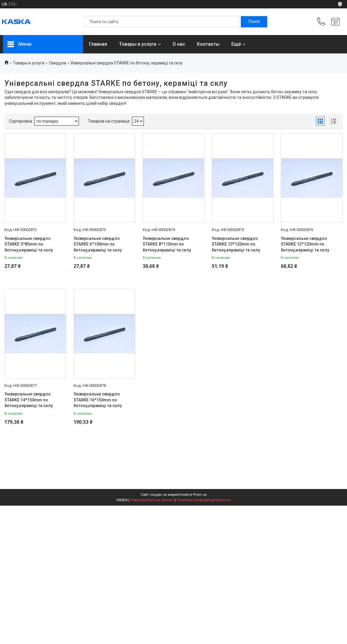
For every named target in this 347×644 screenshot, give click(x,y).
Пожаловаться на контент (152, 500)
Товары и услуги (138, 44)
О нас (179, 44)
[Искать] (254, 22)
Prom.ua (200, 495)
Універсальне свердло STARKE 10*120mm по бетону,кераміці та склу (236, 244)
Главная (98, 44)
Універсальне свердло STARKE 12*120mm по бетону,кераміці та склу (305, 244)
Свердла (58, 63)
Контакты (208, 44)
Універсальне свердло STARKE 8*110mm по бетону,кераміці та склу (167, 244)
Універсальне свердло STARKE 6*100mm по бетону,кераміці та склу (98, 244)
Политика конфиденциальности (204, 500)
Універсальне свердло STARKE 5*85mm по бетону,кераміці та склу (29, 244)
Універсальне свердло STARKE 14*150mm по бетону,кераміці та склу (29, 400)
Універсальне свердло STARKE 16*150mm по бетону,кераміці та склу (98, 400)
